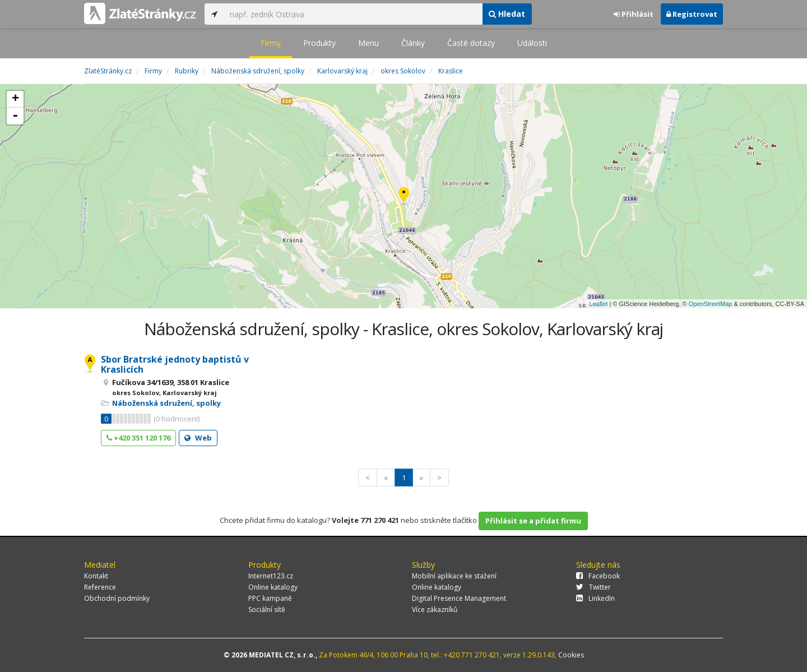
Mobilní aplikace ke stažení (454, 576)
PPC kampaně (270, 598)
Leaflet (598, 304)
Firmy (271, 43)
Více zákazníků (435, 610)
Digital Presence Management (459, 598)
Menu (368, 43)
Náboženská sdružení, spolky (166, 403)
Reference (100, 587)
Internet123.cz (271, 576)
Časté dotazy (471, 43)
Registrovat (692, 14)
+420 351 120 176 (138, 438)
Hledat (507, 14)
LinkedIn (595, 598)
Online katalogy (273, 587)
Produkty (319, 43)
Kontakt (96, 576)
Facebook (598, 576)
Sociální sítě (267, 610)
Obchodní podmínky (117, 598)
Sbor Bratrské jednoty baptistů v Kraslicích (175, 364)
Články (413, 43)
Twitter (593, 587)
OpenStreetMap (711, 304)
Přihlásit (634, 14)
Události (532, 43)
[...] (353, 14)
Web (198, 438)
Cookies (571, 655)
